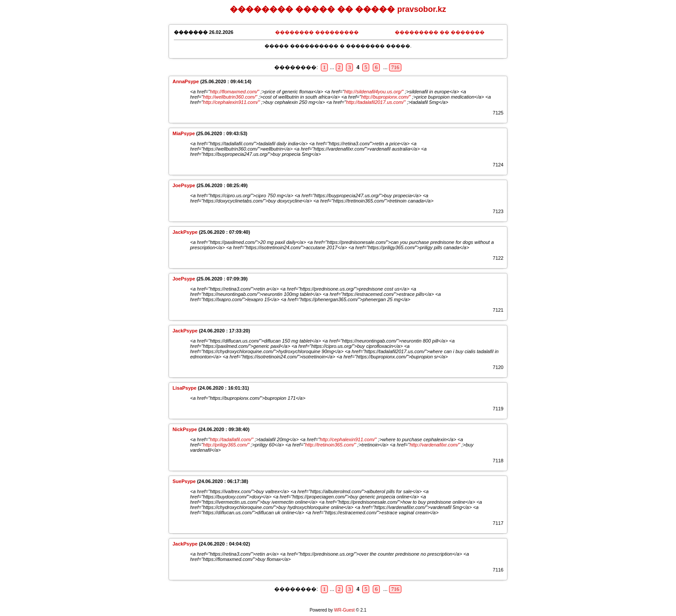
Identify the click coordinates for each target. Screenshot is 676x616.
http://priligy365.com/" (226, 445)
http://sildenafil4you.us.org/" (374, 92)
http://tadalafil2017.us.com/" (376, 102)
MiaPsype (184, 133)
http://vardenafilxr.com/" (435, 445)
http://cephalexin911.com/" (231, 102)
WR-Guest (344, 610)
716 (395, 67)
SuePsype (184, 481)
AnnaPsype (186, 81)
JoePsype (184, 185)
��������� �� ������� (440, 32)
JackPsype (185, 232)
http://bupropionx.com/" (386, 97)
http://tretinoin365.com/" (331, 445)
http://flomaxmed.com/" (235, 92)
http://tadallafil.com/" (232, 439)
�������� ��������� (317, 32)
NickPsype (185, 429)
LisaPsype (184, 388)
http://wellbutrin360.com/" (230, 97)
